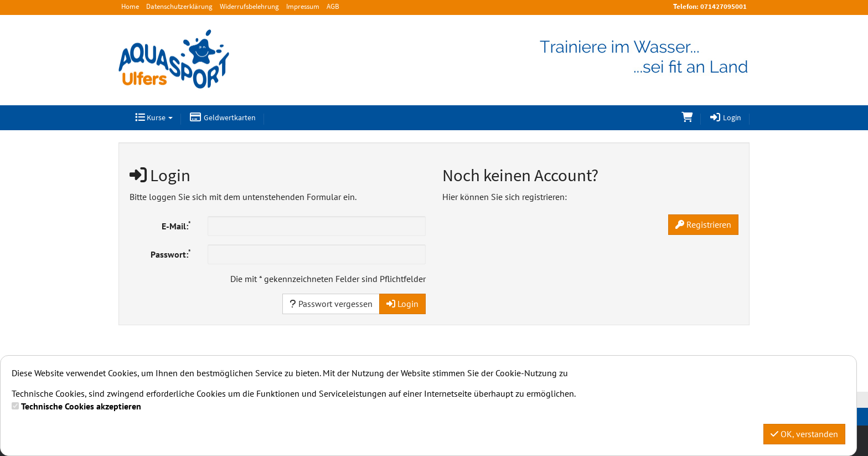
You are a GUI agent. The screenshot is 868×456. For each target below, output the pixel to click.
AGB (333, 6)
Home (130, 6)
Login (725, 117)
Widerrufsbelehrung (249, 6)
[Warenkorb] (687, 118)
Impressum (303, 6)
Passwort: (171, 254)
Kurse (154, 117)
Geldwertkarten (223, 117)
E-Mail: (176, 226)
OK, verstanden (804, 434)
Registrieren (703, 224)
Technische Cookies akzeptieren (81, 406)
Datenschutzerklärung (179, 6)
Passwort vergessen (331, 304)
